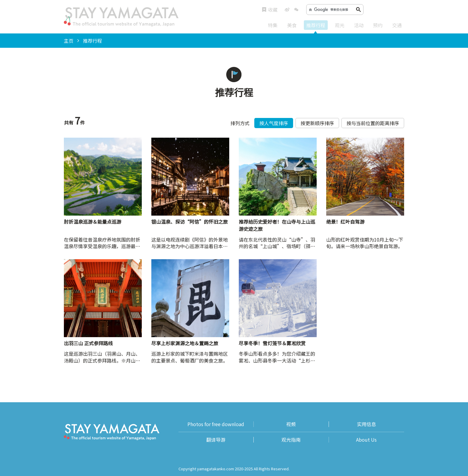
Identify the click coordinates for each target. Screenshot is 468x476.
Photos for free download (216, 424)
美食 (292, 25)
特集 (273, 25)
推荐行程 (316, 25)
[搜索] (332, 10)
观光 (340, 25)
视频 (291, 424)
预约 (378, 25)
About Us (366, 440)
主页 (69, 41)
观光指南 (291, 440)
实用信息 (367, 424)
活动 (359, 25)
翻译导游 (216, 440)
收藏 (270, 10)
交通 (397, 25)
